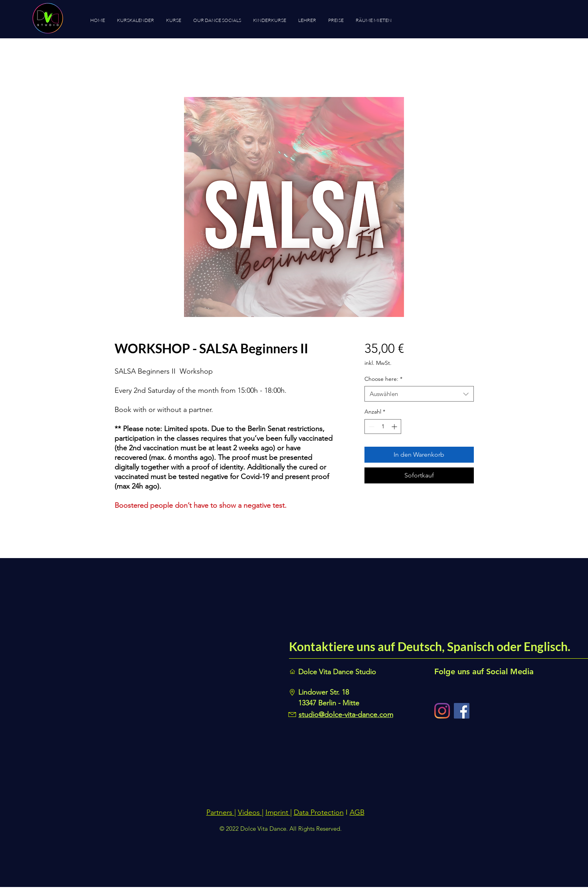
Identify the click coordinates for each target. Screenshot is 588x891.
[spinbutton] (383, 427)
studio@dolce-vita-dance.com (346, 715)
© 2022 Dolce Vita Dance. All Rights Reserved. (281, 829)
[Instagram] (442, 711)
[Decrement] (371, 427)
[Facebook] (462, 711)
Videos (250, 812)
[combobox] (419, 394)
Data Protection (319, 812)
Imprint (278, 812)
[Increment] (395, 427)
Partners (220, 812)
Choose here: (383, 379)
